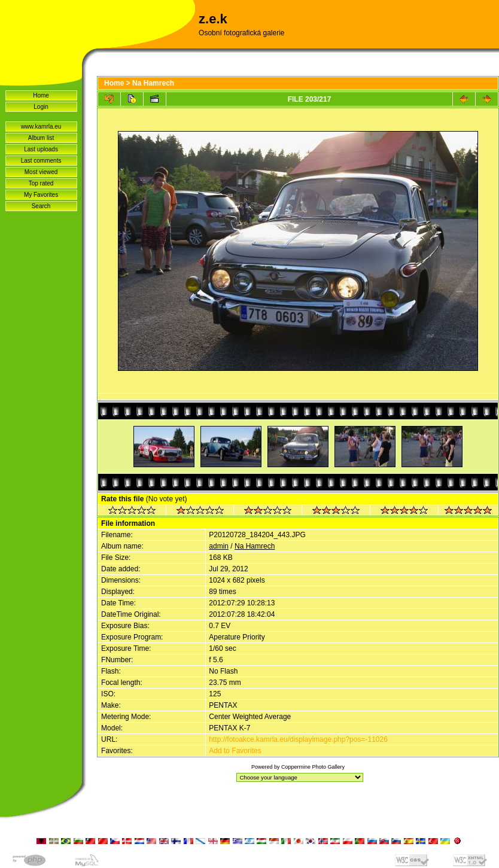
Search (41, 206)
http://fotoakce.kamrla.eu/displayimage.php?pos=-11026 (298, 739)
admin (219, 546)
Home (41, 95)
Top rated (41, 183)
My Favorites (41, 195)
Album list (41, 138)
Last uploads (41, 149)
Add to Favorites (235, 751)
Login (41, 107)
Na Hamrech (153, 83)
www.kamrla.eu (41, 127)
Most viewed (41, 172)
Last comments (41, 161)
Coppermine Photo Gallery (313, 767)
